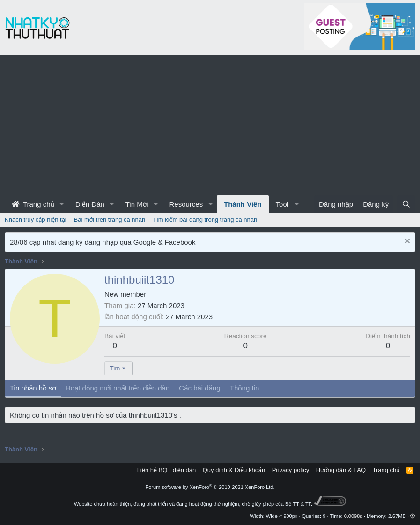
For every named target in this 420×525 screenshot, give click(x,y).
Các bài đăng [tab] (199, 388)
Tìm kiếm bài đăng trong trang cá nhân (205, 220)
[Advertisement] (210, 125)
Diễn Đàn (90, 204)
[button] (62, 204)
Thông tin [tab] (245, 388)
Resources (186, 204)
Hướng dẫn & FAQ (341, 470)
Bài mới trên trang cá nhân (110, 220)
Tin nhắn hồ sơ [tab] (33, 388)
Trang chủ (33, 204)
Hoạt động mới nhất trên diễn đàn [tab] (118, 388)
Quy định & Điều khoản (234, 470)
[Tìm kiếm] (406, 204)
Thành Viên (243, 204)
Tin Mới (137, 204)
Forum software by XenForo (210, 487)
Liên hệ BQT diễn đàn (167, 470)
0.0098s (353, 516)
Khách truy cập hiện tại (36, 220)
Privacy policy (291, 470)
